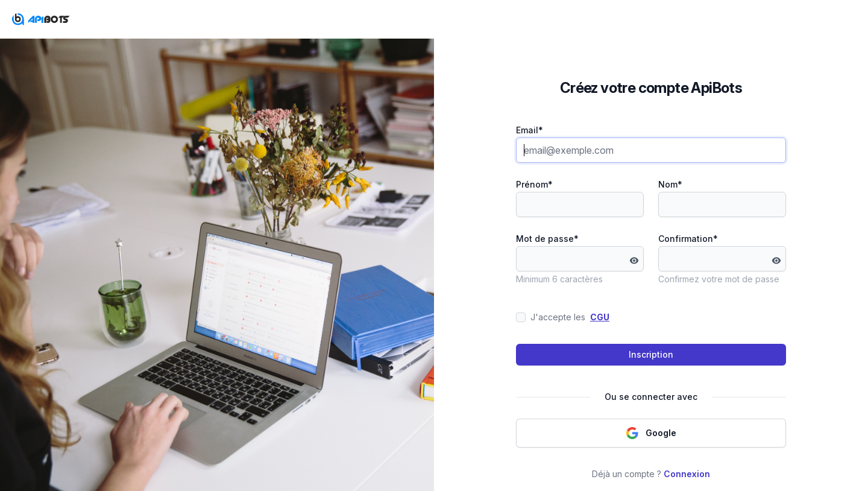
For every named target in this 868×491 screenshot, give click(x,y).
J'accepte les (563, 317)
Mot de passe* (547, 239)
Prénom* (534, 184)
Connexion (687, 474)
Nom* (670, 184)
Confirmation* (688, 239)
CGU (600, 317)
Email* (530, 130)
